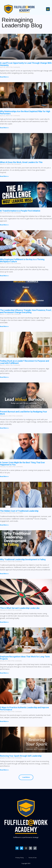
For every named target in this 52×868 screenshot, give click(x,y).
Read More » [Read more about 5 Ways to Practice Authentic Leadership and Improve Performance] (4, 721)
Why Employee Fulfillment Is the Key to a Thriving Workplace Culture (22, 261)
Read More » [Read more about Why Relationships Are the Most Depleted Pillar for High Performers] (4, 128)
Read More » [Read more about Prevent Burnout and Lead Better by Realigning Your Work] (4, 428)
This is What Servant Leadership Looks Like (20, 608)
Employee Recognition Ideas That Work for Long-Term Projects (25, 658)
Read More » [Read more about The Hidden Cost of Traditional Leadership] (4, 525)
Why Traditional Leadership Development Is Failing (23, 559)
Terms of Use (32, 858)
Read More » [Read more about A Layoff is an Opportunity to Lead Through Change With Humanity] (4, 77)
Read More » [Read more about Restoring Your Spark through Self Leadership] (4, 770)
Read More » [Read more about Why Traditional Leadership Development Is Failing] (4, 574)
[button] (48, 9)
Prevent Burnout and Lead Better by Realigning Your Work (24, 413)
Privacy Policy (20, 858)
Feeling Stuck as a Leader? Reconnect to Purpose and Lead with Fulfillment (24, 362)
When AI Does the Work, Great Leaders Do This (21, 162)
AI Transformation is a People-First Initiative (20, 211)
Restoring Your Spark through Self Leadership (21, 756)
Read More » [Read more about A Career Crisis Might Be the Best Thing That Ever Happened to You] (4, 476)
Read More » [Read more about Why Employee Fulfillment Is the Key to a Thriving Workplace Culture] (4, 276)
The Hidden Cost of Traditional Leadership (19, 511)
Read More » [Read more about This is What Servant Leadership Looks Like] (4, 622)
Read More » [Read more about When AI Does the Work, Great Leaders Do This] (4, 176)
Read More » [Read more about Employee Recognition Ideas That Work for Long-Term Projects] (4, 673)
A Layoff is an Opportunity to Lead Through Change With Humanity (26, 64)
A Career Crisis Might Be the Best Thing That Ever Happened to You (22, 464)
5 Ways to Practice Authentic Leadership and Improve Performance (24, 709)
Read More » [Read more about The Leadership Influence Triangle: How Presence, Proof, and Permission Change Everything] (4, 326)
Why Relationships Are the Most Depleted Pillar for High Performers (25, 112)
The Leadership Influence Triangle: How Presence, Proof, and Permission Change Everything (26, 311)
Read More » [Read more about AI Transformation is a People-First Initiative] (4, 225)
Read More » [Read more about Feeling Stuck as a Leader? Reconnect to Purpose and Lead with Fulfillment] (4, 377)
